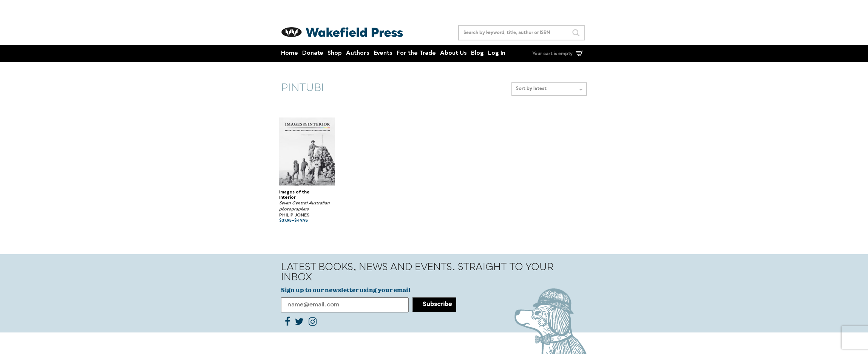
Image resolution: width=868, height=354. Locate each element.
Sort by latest (549, 89)
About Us (453, 53)
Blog (477, 53)
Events (383, 53)
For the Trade (416, 53)
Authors (358, 53)
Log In (497, 53)
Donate (313, 53)
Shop (335, 53)
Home (290, 53)
